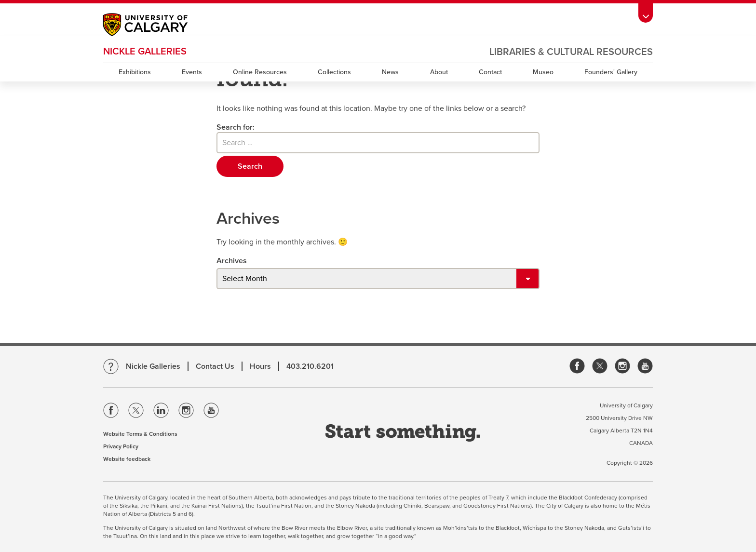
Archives (232, 261)
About (439, 72)
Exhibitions (135, 72)
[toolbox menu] (646, 13)
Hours (260, 366)
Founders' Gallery (611, 72)
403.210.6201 (310, 366)
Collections (334, 72)
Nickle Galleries (145, 52)
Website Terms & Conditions (140, 434)
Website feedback (127, 459)
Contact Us (215, 366)
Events (192, 72)
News (390, 72)
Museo (543, 72)
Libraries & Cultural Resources (571, 52)
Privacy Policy (121, 446)
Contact (490, 72)
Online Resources (260, 72)
